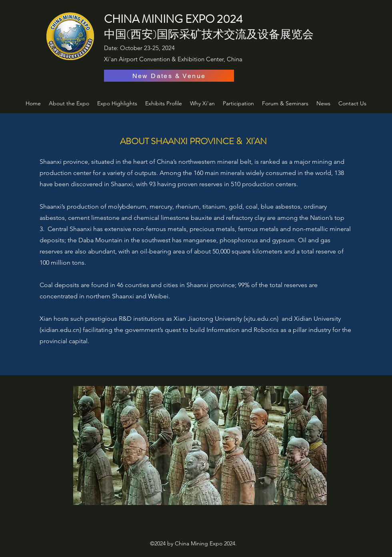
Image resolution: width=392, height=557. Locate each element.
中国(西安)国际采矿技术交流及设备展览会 (209, 34)
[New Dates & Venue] (169, 76)
